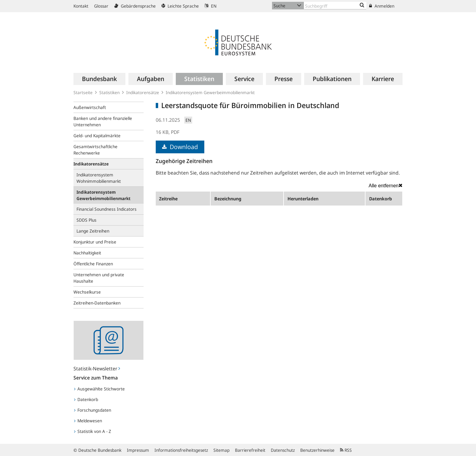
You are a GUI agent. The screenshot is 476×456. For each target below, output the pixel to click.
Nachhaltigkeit (87, 253)
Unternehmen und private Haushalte (99, 278)
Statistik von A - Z (93, 431)
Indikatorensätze (143, 92)
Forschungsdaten (93, 410)
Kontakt (81, 6)
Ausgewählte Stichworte (99, 389)
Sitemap (221, 450)
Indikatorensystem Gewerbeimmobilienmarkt (210, 92)
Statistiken (109, 92)
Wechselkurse (87, 292)
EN (211, 6)
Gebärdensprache (135, 6)
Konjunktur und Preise (95, 242)
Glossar (101, 6)
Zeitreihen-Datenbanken (97, 303)
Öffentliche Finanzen (93, 264)
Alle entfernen (386, 185)
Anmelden (382, 6)
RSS (346, 450)
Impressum (138, 450)
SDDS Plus (87, 220)
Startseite (83, 92)
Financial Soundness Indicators (107, 209)
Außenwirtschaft (90, 107)
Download (180, 147)
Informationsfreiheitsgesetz (181, 450)
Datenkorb (86, 399)
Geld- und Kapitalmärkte (97, 136)
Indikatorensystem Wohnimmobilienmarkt (99, 178)
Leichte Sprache (180, 6)
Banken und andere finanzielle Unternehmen (103, 121)
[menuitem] (99, 79)
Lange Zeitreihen (93, 231)
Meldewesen (88, 421)
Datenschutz (283, 450)
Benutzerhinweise (317, 450)
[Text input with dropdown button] (335, 6)
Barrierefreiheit (250, 450)
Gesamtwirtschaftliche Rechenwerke (95, 150)
